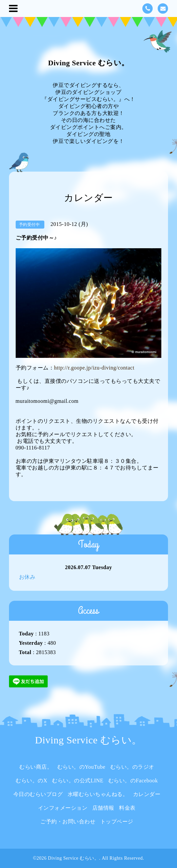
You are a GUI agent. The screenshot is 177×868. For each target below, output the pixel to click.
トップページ (117, 822)
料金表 (127, 808)
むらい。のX (31, 781)
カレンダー (147, 794)
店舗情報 (103, 808)
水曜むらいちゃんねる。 (98, 794)
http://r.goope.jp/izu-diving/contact (94, 368)
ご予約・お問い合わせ (68, 822)
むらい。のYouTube (81, 767)
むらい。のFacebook (133, 781)
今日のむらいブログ (38, 794)
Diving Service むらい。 (88, 63)
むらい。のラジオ (132, 767)
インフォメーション (63, 808)
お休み (27, 577)
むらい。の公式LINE (78, 781)
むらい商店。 (36, 767)
